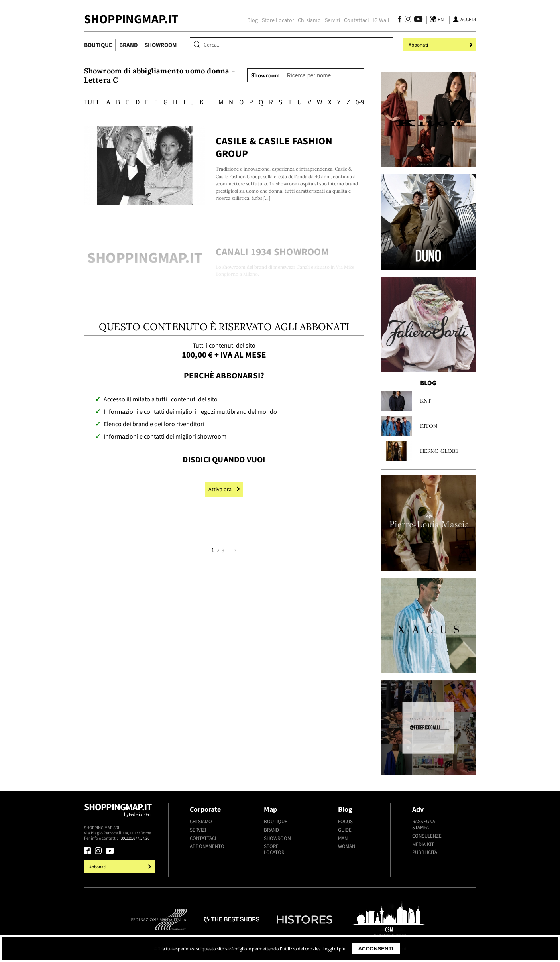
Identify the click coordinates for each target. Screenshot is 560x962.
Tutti (92, 102)
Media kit (423, 844)
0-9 (360, 102)
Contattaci (356, 20)
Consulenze (427, 836)
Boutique (98, 45)
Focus (345, 821)
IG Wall (381, 20)
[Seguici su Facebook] (400, 20)
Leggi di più (334, 949)
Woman (347, 846)
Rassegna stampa (424, 824)
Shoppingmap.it (121, 813)
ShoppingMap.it (131, 19)
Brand (129, 45)
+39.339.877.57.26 (134, 838)
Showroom (161, 45)
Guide (345, 830)
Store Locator (278, 20)
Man (343, 838)
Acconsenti (375, 949)
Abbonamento (207, 846)
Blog (252, 20)
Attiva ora (224, 489)
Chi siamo (309, 20)
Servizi (332, 20)
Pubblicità (425, 852)
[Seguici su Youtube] (417, 20)
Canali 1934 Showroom (272, 252)
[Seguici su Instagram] (408, 20)
